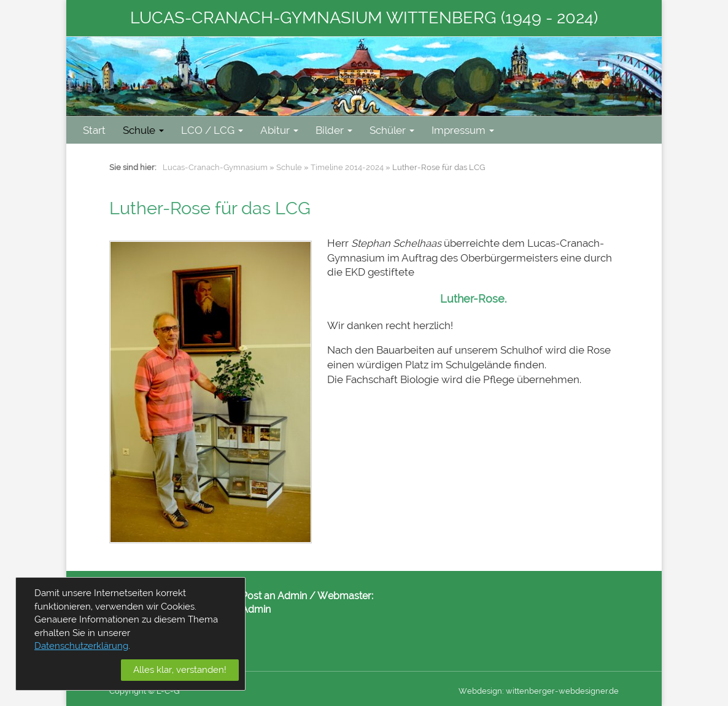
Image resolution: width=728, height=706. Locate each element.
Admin (256, 609)
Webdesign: (481, 691)
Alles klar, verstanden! (180, 670)
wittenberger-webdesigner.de (562, 691)
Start (94, 130)
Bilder (334, 130)
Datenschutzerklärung (81, 646)
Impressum (463, 130)
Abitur (279, 130)
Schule (143, 130)
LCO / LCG (212, 130)
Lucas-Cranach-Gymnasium (215, 167)
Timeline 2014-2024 (347, 167)
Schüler (392, 130)
